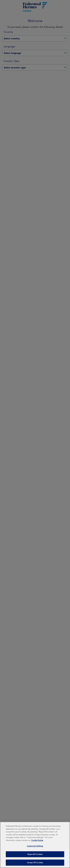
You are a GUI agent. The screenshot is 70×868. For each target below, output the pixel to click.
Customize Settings (35, 848)
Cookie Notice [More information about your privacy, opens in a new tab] (37, 842)
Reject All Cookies (35, 856)
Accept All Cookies (35, 864)
